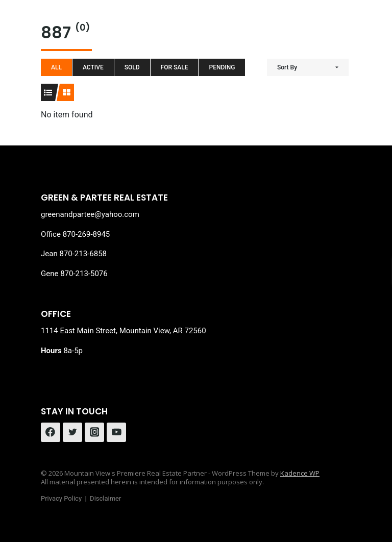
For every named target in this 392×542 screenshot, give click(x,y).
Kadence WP (300, 473)
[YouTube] (116, 432)
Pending (222, 67)
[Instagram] (94, 432)
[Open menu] (342, 25)
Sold (132, 67)
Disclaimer (105, 498)
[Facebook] (51, 432)
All (56, 67)
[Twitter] (72, 432)
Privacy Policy (61, 498)
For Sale (175, 67)
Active (93, 67)
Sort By (287, 67)
